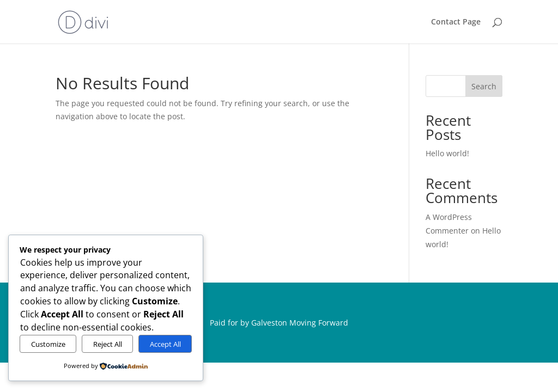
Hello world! (447, 153)
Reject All (108, 344)
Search (484, 86)
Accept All (165, 344)
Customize (48, 344)
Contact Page (456, 22)
